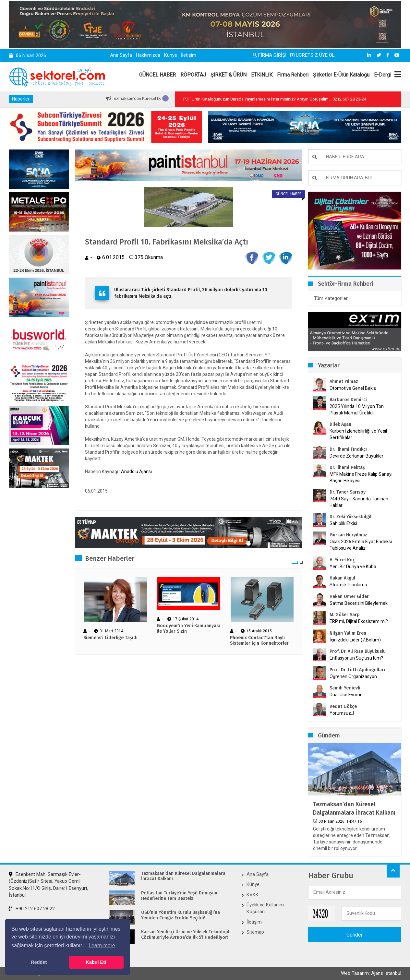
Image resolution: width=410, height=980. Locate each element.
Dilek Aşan (340, 424)
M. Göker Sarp (345, 615)
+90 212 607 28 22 (32, 909)
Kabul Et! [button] (96, 962)
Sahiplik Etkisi (343, 523)
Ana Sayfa (121, 55)
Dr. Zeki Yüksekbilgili (351, 517)
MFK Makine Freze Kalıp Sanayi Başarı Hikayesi (361, 477)
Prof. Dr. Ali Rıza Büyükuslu (358, 651)
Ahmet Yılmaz (344, 382)
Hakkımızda (148, 55)
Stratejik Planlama (348, 585)
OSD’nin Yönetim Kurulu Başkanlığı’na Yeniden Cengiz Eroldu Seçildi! (181, 915)
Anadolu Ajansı (136, 472)
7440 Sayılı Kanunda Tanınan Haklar (359, 502)
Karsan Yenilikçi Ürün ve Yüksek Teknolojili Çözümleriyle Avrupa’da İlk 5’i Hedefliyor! (186, 935)
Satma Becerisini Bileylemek (359, 603)
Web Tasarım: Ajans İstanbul (371, 973)
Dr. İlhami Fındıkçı (348, 449)
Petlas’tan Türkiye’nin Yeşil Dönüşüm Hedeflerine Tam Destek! (180, 896)
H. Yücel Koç (342, 560)
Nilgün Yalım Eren (348, 633)
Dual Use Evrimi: (346, 695)
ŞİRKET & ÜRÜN (229, 75)
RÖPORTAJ (193, 75)
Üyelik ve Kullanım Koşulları (265, 908)
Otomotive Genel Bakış (353, 388)
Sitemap (255, 932)
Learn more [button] (102, 945)
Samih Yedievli (345, 688)
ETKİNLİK (262, 75)
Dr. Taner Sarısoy (348, 492)
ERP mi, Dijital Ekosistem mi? (359, 621)
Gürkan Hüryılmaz (348, 535)
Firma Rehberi (293, 75)
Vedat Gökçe (343, 706)
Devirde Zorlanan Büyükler (356, 456)
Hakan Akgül (342, 578)
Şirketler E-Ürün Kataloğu (341, 75)
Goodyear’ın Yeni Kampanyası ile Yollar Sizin (188, 629)
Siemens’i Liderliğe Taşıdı (110, 638)
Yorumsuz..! (342, 713)
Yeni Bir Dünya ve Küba (353, 567)
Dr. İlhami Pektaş (347, 467)
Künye (171, 55)
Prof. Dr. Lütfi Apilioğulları (357, 670)
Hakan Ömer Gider (349, 597)
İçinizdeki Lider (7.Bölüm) (355, 640)
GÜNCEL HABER (157, 75)
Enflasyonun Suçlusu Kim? (356, 658)
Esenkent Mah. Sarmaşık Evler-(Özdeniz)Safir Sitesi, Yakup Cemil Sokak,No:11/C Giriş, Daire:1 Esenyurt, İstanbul (48, 885)
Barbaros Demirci (348, 400)
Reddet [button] (39, 962)
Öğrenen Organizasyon (353, 676)
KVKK (253, 895)
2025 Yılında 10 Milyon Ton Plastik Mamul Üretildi (357, 410)
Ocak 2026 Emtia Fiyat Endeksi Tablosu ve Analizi (361, 545)
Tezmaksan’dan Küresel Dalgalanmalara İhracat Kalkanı (354, 808)
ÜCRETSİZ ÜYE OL (313, 55)
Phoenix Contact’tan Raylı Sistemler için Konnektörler (259, 641)
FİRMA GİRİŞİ (270, 55)
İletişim (189, 55)
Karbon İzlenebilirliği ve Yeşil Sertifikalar (358, 434)
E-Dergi (383, 75)
